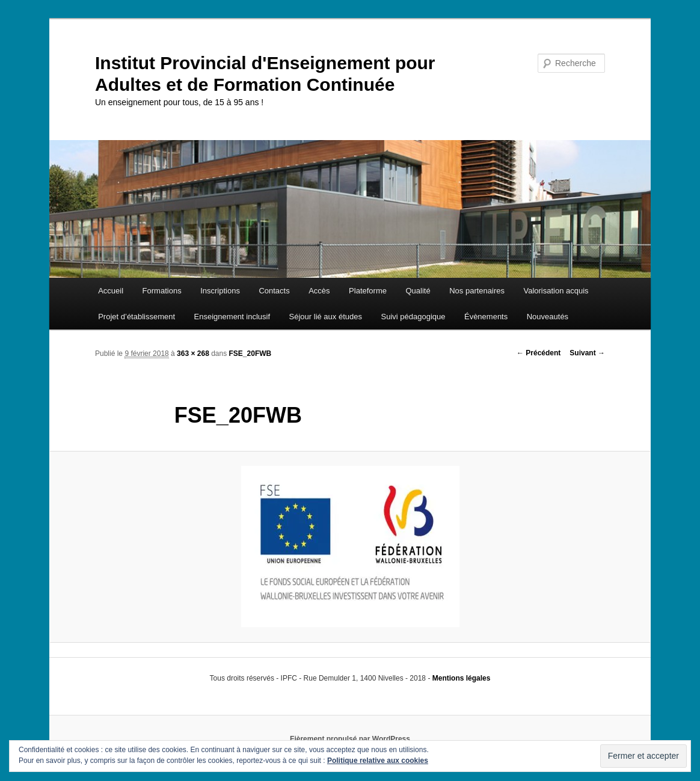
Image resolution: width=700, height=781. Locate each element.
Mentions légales (462, 678)
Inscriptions (220, 291)
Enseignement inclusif (232, 317)
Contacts (274, 291)
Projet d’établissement (137, 317)
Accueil (111, 291)
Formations (162, 291)
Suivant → (587, 353)
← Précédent (539, 353)
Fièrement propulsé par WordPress (350, 739)
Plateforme (368, 291)
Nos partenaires (477, 291)
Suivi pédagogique (413, 317)
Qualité (418, 291)
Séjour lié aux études (326, 317)
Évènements (486, 317)
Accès (319, 291)
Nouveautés (548, 317)
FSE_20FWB (250, 354)
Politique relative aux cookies (378, 761)
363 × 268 (193, 354)
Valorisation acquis (556, 291)
